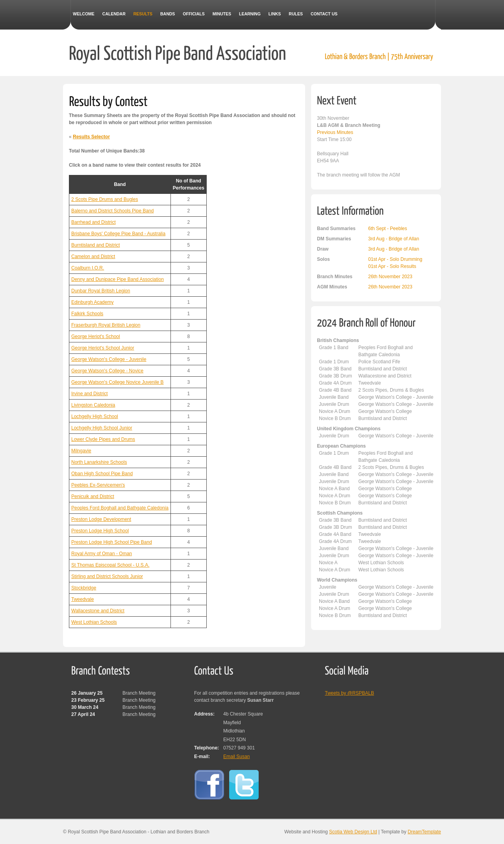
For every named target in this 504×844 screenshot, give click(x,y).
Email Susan (236, 757)
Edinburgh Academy (92, 302)
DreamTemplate (424, 832)
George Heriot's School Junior (103, 348)
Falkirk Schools (87, 314)
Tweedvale (82, 599)
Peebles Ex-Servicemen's (98, 485)
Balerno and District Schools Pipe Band (112, 211)
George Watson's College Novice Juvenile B (118, 382)
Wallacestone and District (98, 611)
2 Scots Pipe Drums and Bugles (105, 199)
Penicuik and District (93, 496)
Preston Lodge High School (100, 531)
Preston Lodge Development (101, 519)
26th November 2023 (390, 277)
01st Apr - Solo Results (392, 266)
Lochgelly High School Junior (102, 428)
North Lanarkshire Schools (99, 462)
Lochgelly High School (95, 416)
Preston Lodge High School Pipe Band (112, 542)
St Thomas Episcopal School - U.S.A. (110, 565)
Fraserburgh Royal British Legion (106, 325)
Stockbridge (84, 588)
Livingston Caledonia (93, 405)
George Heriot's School (96, 336)
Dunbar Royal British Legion (101, 291)
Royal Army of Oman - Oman (102, 554)
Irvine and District (90, 394)
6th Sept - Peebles (388, 229)
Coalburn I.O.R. (88, 268)
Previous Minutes (335, 132)
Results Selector (91, 137)
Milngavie (81, 451)
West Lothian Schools (94, 622)
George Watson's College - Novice (107, 371)
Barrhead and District (94, 222)
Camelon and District (93, 257)
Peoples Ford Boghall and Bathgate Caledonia (120, 508)
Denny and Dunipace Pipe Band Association (118, 279)
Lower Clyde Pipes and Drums (103, 439)
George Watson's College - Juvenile (109, 359)
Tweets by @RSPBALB (349, 693)
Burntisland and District (95, 245)
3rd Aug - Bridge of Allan (394, 239)
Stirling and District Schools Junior (107, 576)
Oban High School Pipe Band (102, 474)
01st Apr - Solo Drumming (395, 259)
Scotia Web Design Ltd (353, 832)
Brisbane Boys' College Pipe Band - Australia (118, 234)
